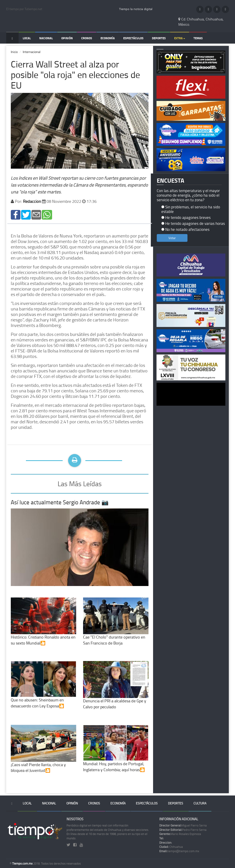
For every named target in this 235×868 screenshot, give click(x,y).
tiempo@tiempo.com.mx (179, 851)
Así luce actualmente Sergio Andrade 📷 (60, 502)
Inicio (14, 52)
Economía (108, 38)
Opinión (67, 38)
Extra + (180, 38)
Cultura (200, 803)
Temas (198, 38)
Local (27, 38)
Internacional (32, 52)
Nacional (46, 38)
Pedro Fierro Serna (183, 830)
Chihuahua (171, 847)
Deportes (159, 38)
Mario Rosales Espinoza (180, 834)
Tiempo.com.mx (23, 863)
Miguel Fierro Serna (183, 825)
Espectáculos (133, 38)
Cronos (87, 38)
